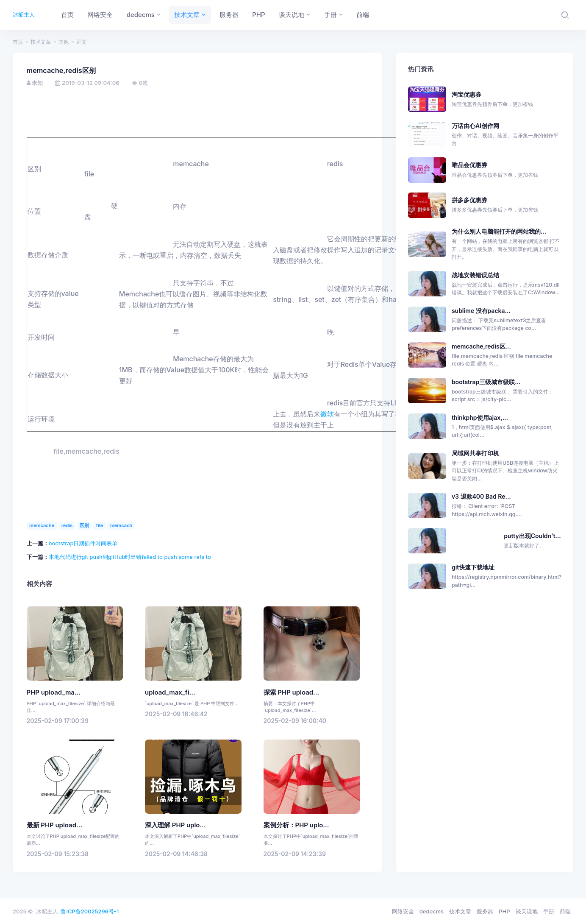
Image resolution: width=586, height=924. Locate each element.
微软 (327, 414)
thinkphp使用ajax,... (480, 417)
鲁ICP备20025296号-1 (90, 911)
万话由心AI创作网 (506, 135)
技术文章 (41, 42)
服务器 (485, 911)
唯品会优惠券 (506, 170)
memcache (42, 525)
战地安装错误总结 (475, 275)
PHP (504, 911)
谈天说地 (527, 911)
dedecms (432, 911)
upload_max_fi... (170, 692)
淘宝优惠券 (506, 100)
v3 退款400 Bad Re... (481, 496)
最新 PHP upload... (55, 825)
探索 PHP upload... (292, 692)
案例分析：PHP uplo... (296, 825)
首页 (18, 42)
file (100, 525)
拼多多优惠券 (506, 205)
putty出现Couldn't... (532, 536)
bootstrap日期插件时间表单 (83, 543)
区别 (84, 525)
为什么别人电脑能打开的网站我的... (499, 231)
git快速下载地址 (473, 567)
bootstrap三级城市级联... (486, 382)
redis (67, 525)
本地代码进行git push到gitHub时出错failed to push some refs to (130, 557)
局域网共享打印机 (475, 453)
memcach (121, 525)
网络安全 (403, 911)
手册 (549, 911)
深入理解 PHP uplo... (175, 825)
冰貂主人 (24, 14)
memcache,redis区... (481, 346)
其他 (64, 42)
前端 (565, 911)
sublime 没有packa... (481, 311)
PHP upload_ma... (54, 692)
